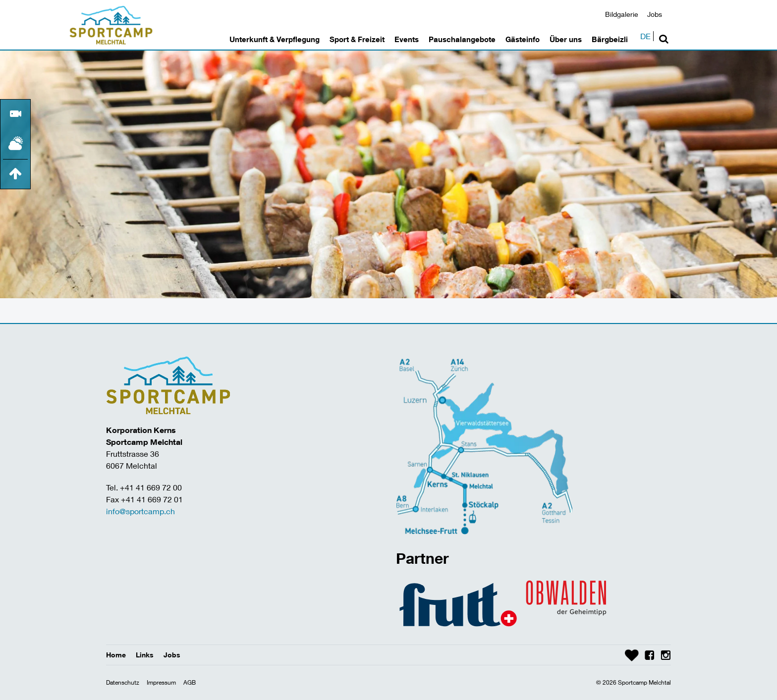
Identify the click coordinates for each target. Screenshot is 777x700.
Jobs (655, 14)
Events (407, 39)
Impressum (161, 682)
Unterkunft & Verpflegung (275, 39)
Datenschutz (123, 682)
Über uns (566, 39)
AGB (190, 682)
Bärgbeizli (610, 39)
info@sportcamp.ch (140, 511)
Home (116, 655)
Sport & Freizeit (357, 39)
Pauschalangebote (462, 39)
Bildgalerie (622, 14)
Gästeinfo (523, 39)
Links (145, 655)
